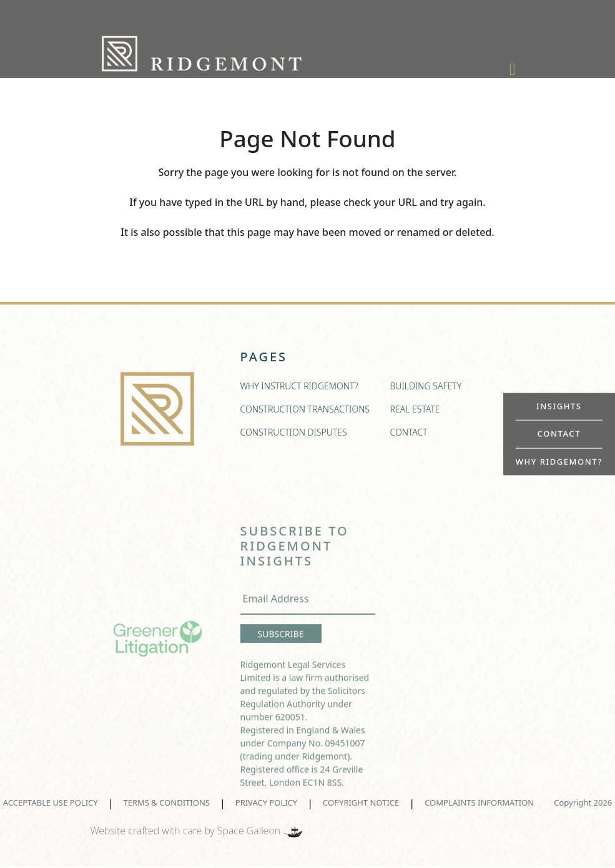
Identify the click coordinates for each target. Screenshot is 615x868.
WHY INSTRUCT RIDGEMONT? (299, 390)
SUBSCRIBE (281, 649)
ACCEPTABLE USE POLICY (51, 802)
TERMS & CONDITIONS (167, 802)
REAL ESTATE (415, 413)
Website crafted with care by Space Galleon (198, 831)
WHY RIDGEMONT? (559, 461)
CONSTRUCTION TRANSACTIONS (305, 413)
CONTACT (559, 434)
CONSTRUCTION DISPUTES (294, 436)
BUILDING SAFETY (426, 390)
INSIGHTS (559, 406)
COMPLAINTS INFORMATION (479, 802)
